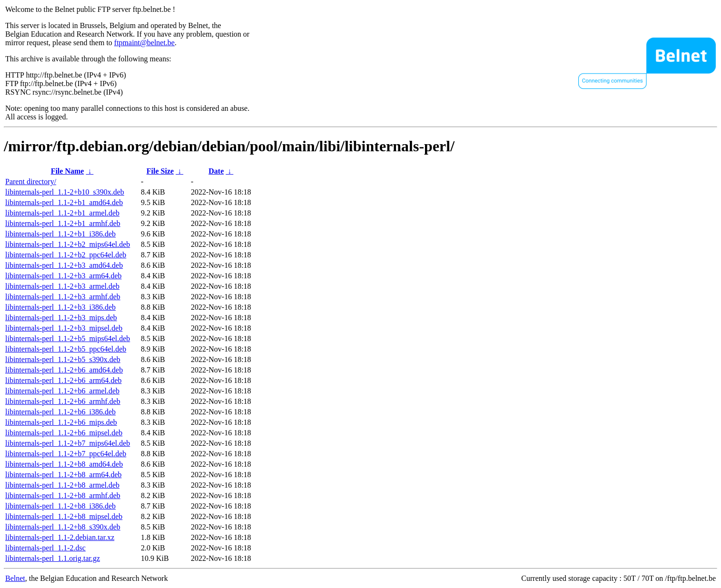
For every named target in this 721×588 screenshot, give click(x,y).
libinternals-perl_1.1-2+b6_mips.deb (61, 422)
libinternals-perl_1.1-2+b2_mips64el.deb (68, 244)
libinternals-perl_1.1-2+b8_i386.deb (60, 506)
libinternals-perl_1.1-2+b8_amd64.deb (64, 464)
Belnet (15, 578)
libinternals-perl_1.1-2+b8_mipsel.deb (64, 516)
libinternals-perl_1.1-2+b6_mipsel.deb (64, 433)
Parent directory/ (31, 181)
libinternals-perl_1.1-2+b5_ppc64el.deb (66, 349)
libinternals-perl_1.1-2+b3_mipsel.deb (64, 328)
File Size (160, 171)
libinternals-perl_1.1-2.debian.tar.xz (60, 537)
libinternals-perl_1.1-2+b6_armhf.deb (63, 401)
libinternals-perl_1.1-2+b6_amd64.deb (64, 370)
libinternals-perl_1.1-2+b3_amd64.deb (64, 265)
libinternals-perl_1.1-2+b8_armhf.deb (63, 495)
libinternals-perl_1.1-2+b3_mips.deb (61, 318)
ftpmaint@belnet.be (144, 43)
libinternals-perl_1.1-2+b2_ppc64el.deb (66, 255)
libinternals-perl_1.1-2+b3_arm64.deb (64, 276)
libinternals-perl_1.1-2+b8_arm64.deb (64, 475)
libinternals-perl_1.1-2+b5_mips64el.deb (68, 338)
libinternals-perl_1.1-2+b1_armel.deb (62, 213)
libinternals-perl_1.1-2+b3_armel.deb (62, 286)
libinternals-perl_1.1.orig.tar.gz (53, 558)
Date (216, 171)
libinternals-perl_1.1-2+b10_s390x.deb (65, 192)
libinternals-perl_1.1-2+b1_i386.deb (60, 234)
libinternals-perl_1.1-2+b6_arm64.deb (64, 380)
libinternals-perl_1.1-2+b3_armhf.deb (63, 297)
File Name (68, 171)
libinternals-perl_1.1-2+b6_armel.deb (62, 391)
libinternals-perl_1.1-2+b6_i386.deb (60, 412)
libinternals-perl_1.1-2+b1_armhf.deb (63, 223)
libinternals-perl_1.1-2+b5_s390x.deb (63, 359)
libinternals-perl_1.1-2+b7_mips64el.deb (68, 443)
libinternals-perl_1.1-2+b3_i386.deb (60, 307)
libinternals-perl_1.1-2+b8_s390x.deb (63, 527)
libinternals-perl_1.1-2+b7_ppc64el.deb (66, 454)
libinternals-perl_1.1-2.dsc (45, 548)
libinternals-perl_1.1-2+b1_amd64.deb (64, 202)
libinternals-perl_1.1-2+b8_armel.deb (62, 485)
